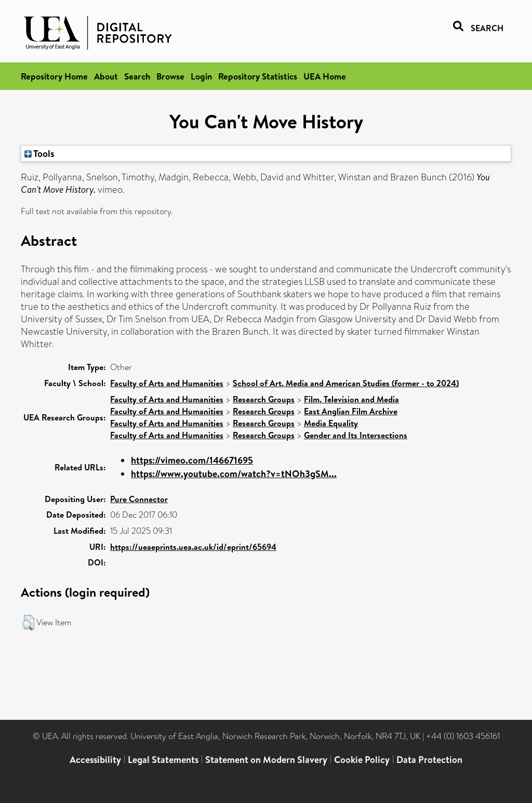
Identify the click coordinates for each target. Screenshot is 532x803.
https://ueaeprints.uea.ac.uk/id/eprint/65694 (193, 547)
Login (201, 76)
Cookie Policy (362, 760)
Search (137, 76)
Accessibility (95, 760)
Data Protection (429, 760)
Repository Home (54, 76)
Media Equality (331, 423)
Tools (39, 153)
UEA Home (325, 76)
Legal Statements (163, 760)
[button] (28, 623)
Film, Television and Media (351, 399)
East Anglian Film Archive (351, 411)
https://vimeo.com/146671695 (192, 460)
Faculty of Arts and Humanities (167, 383)
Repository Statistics (258, 76)
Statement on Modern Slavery (266, 760)
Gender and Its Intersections (356, 435)
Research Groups (264, 399)
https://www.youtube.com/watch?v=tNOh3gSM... (234, 474)
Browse (170, 76)
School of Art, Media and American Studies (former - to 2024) (346, 383)
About (106, 76)
